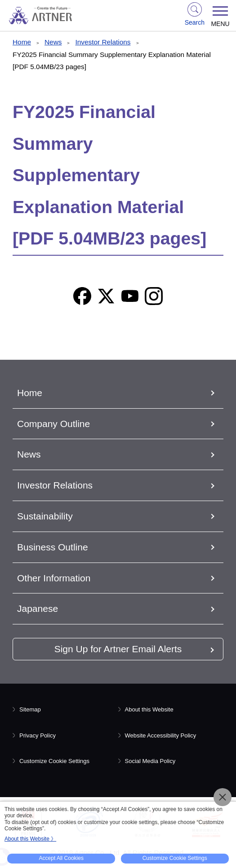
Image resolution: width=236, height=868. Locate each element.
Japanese (38, 608)
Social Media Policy (150, 761)
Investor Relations (103, 42)
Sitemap (30, 709)
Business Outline (53, 547)
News (53, 42)
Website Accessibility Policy (161, 735)
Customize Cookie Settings (54, 761)
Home (22, 42)
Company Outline (53, 424)
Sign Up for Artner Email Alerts (118, 649)
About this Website (149, 709)
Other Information (54, 578)
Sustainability (45, 516)
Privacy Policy (38, 735)
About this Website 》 (30, 839)
